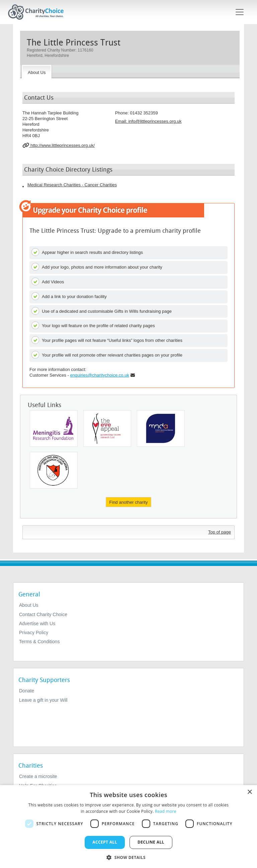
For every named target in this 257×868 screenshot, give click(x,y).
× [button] (249, 792)
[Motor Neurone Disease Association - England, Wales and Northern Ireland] (161, 428)
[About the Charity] (37, 72)
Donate (27, 691)
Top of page (220, 532)
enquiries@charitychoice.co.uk (100, 375)
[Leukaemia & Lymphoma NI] (54, 470)
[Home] (38, 12)
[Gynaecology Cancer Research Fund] (107, 428)
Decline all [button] (151, 842)
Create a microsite (38, 776)
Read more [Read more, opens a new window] (166, 811)
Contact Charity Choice (43, 614)
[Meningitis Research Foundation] (54, 428)
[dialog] (128, 827)
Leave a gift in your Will (43, 700)
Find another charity (129, 502)
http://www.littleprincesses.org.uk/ (59, 145)
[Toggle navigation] (240, 12)
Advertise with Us (37, 623)
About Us (29, 605)
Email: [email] (148, 121)
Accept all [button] (105, 842)
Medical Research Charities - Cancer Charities (72, 185)
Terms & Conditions (39, 642)
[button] (128, 857)
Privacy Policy (34, 633)
